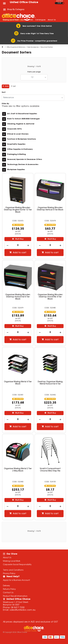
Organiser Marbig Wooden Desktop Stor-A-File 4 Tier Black (50, 297)
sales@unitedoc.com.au (23, 610)
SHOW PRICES (60, 1)
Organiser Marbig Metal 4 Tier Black (18, 383)
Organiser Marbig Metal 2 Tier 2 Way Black (18, 470)
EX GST (59, 3)
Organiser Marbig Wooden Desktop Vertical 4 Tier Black (50, 209)
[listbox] (34, 77)
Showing (34, 67)
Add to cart (19, 253)
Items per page (34, 72)
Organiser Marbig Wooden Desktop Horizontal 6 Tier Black (18, 297)
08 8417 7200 (18, 608)
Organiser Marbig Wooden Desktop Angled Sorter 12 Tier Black (18, 210)
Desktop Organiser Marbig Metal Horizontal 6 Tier (50, 383)
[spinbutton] (18, 245)
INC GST (63, 3)
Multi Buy (19, 239)
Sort (4, 92)
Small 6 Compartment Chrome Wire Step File (50, 470)
